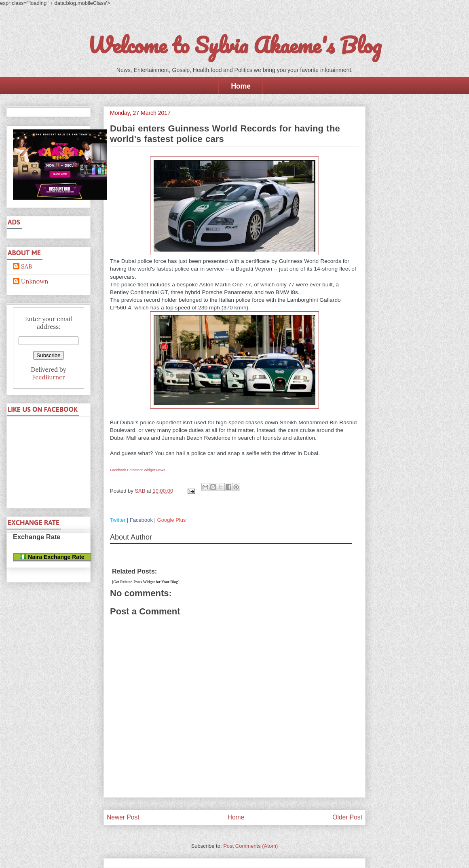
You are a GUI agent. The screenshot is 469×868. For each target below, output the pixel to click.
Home (241, 86)
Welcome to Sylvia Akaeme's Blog (234, 45)
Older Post (347, 817)
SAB (26, 267)
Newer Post (123, 817)
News (161, 470)
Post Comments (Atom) (250, 846)
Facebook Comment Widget (133, 470)
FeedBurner (48, 377)
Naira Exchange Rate (52, 557)
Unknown (35, 282)
